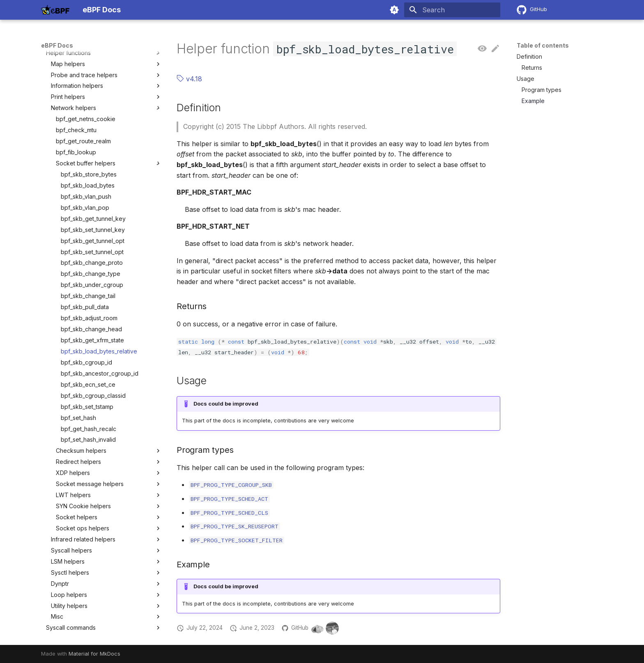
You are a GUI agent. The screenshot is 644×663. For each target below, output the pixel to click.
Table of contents (543, 45)
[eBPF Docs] (55, 10)
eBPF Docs (57, 45)
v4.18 (189, 79)
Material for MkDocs (94, 654)
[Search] (452, 10)
